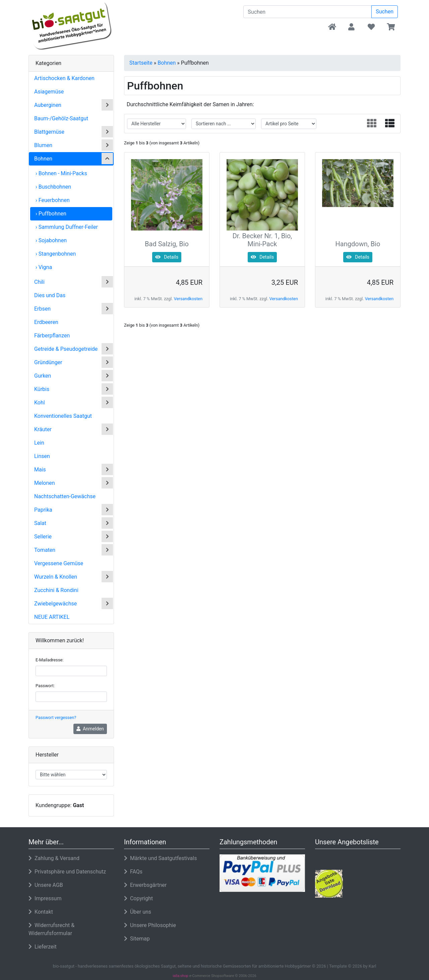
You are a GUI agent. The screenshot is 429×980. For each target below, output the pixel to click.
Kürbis (42, 389)
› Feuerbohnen (53, 200)
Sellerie (43, 537)
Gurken (43, 376)
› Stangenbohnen (56, 254)
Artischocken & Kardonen (64, 78)
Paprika (43, 510)
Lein (39, 443)
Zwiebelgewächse (55, 604)
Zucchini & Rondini (56, 590)
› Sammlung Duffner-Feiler (67, 227)
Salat (40, 523)
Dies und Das (50, 295)
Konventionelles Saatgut (63, 416)
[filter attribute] (289, 124)
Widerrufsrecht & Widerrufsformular (51, 929)
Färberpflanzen (52, 336)
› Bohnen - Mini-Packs (61, 173)
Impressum (45, 898)
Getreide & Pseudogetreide (66, 349)
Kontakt (41, 912)
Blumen (43, 145)
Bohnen (43, 159)
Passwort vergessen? (56, 717)
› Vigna (44, 267)
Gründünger (48, 362)
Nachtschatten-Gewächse (65, 496)
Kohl (40, 403)
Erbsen (42, 309)
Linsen (42, 456)
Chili (39, 282)
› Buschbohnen (53, 187)
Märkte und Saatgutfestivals (160, 858)
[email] (71, 671)
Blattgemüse (49, 132)
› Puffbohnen (51, 214)
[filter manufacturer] (157, 124)
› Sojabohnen (51, 240)
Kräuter (43, 429)
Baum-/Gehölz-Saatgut (61, 118)
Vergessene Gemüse (59, 563)
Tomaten (45, 550)
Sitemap (137, 939)
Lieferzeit (43, 947)
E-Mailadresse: (49, 660)
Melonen (45, 483)
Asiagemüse (49, 92)
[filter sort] (224, 124)
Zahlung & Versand (54, 858)
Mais (40, 470)
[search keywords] (308, 12)
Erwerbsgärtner (145, 885)
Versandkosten (188, 299)
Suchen (385, 12)
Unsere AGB (46, 885)
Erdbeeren (46, 322)
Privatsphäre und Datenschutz (67, 872)
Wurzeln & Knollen (56, 577)
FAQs (133, 872)
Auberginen (48, 105)
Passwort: (45, 686)
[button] (351, 27)
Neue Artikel (52, 617)
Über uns (138, 912)
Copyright (138, 898)
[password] (71, 697)
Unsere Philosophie (150, 925)
